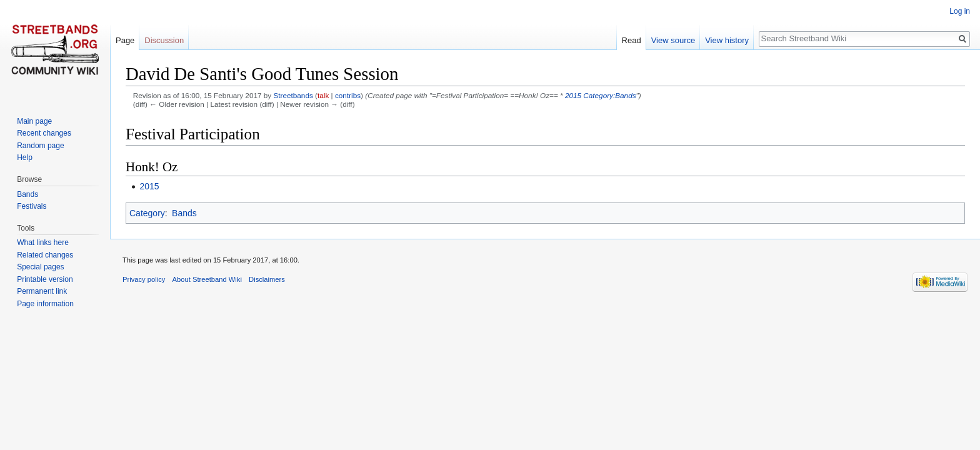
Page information (45, 304)
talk (323, 95)
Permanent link (42, 291)
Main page (34, 121)
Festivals (32, 206)
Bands (184, 213)
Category (147, 213)
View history (727, 40)
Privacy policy (144, 279)
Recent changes (44, 133)
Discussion (164, 40)
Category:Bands (609, 95)
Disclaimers (267, 279)
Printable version (45, 279)
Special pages (40, 267)
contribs (348, 95)
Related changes (45, 255)
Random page (40, 146)
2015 (573, 95)
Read (632, 40)
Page (125, 40)
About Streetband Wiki (207, 279)
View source (673, 40)
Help (25, 157)
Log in (960, 11)
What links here (43, 242)
